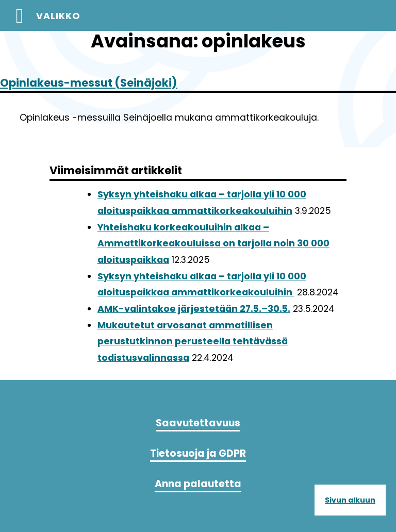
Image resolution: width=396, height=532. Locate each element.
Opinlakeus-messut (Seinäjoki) (89, 83)
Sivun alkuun (350, 500)
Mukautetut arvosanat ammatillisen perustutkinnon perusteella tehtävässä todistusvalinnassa (193, 342)
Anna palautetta (198, 484)
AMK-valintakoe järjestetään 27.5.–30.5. (194, 309)
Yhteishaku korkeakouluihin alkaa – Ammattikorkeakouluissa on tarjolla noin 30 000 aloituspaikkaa (213, 244)
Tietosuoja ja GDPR (198, 453)
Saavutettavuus (198, 423)
